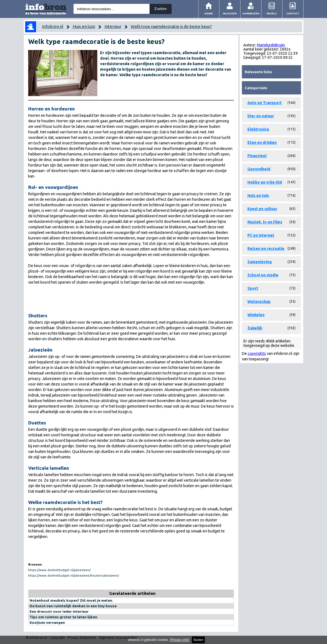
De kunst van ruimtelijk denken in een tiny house (73, 606)
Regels (272, 13)
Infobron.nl (53, 26)
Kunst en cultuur (262, 209)
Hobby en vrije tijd (265, 182)
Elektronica (258, 129)
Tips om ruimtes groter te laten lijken (63, 617)
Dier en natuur (261, 116)
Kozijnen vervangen (47, 622)
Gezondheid (259, 169)
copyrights (257, 353)
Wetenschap (259, 302)
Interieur (113, 26)
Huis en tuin (84, 26)
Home (209, 13)
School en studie (263, 275)
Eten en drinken (262, 142)
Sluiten (198, 640)
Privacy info (180, 640)
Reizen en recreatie (266, 249)
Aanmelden (251, 13)
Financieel (257, 156)
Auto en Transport (265, 103)
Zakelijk (255, 328)
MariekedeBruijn (271, 45)
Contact (293, 13)
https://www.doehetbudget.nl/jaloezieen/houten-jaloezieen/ (74, 576)
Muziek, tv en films (265, 222)
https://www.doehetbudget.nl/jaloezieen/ (59, 570)
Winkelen (256, 315)
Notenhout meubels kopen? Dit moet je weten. (71, 600)
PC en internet (261, 235)
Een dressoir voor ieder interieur (59, 611)
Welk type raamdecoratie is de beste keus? (171, 26)
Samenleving (260, 262)
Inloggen (230, 13)
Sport (253, 288)
